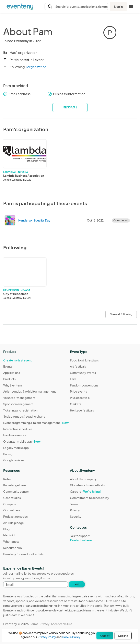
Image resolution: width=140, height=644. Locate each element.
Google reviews (14, 460)
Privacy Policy (47, 637)
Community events (83, 373)
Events (8, 366)
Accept (105, 636)
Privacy (75, 510)
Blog (6, 529)
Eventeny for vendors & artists (23, 554)
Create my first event (17, 360)
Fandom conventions (84, 385)
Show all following (121, 314)
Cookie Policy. (71, 637)
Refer (7, 479)
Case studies (12, 498)
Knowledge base (15, 485)
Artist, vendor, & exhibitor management (30, 391)
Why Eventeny (13, 385)
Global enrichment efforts (87, 485)
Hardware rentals (15, 435)
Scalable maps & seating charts (24, 416)
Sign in (118, 7)
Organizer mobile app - (22, 441)
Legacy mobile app (16, 448)
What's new (11, 541)
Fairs (73, 379)
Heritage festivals (82, 410)
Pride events (78, 391)
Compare (10, 504)
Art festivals (78, 366)
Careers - (85, 491)
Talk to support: (90, 538)
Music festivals (80, 398)
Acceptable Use (62, 624)
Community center (16, 491)
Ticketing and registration (20, 410)
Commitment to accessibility (90, 498)
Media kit (9, 535)
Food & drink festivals (84, 360)
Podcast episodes (15, 516)
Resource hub (13, 548)
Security (76, 516)
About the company (83, 479)
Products (9, 379)
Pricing (8, 454)
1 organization (36, 67)
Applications (12, 373)
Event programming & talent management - (36, 423)
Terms (74, 504)
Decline (123, 636)
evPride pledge (14, 523)
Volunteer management (19, 398)
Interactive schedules (18, 429)
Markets (76, 404)
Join (77, 584)
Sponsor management (18, 404)
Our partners (12, 510)
